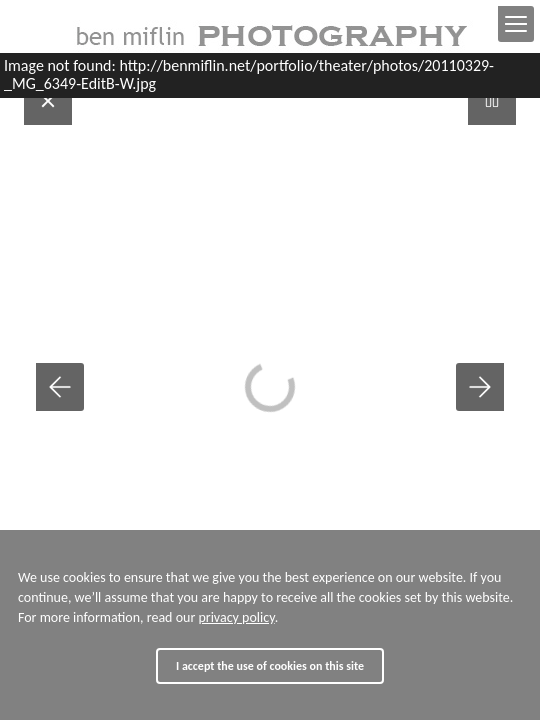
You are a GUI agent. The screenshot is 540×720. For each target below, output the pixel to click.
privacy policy (236, 617)
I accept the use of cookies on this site (270, 666)
